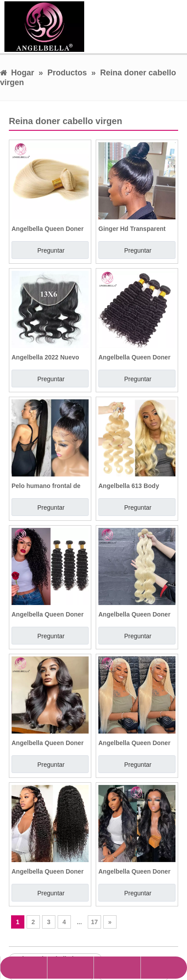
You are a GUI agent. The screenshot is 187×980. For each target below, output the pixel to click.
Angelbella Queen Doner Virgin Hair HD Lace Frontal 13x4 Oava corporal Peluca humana (48, 743)
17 (94, 922)
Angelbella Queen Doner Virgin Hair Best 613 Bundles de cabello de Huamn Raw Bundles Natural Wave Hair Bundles (48, 229)
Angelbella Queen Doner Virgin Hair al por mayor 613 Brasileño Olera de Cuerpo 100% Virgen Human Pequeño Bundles (136, 614)
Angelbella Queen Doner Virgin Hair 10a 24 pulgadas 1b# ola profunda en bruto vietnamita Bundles (48, 614)
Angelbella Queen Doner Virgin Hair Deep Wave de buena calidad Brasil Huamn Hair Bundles (136, 357)
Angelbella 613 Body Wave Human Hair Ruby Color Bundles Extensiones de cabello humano (133, 486)
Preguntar (51, 250)
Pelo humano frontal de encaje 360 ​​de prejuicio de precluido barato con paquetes (50, 486)
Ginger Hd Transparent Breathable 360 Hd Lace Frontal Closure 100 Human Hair (133, 229)
